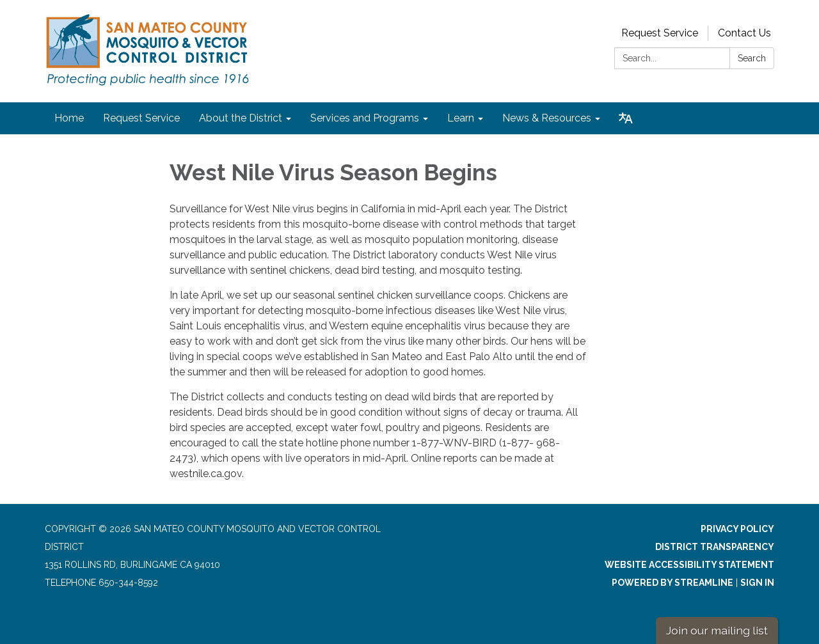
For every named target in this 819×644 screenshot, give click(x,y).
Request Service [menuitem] (141, 118)
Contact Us (744, 33)
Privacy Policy (737, 529)
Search (752, 58)
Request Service (660, 33)
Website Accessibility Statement (689, 565)
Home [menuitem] (69, 118)
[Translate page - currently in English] (626, 118)
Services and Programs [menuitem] (365, 118)
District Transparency (715, 547)
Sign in (757, 583)
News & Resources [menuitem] (547, 118)
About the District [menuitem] (241, 118)
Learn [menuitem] (461, 118)
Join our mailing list (717, 630)
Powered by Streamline (672, 583)
